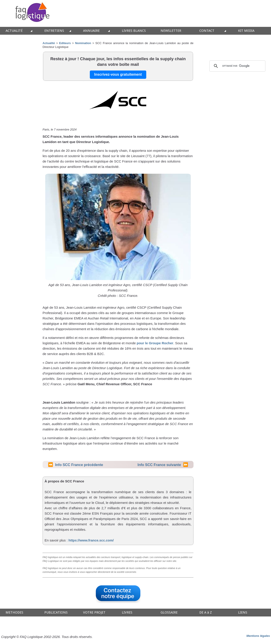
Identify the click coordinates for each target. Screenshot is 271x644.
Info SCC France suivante (159, 465)
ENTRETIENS (54, 31)
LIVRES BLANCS (134, 31)
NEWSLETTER (171, 31)
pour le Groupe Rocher (155, 343)
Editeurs (65, 43)
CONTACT (207, 31)
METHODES (14, 613)
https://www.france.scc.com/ (91, 540)
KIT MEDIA (246, 31)
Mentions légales (258, 636)
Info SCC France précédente (79, 465)
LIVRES (127, 613)
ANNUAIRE (91, 31)
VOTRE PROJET (94, 613)
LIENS (243, 613)
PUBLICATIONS (56, 613)
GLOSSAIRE (169, 613)
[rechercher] (237, 66)
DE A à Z (206, 613)
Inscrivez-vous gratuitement (118, 74)
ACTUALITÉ (14, 31)
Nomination (83, 43)
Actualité (49, 43)
